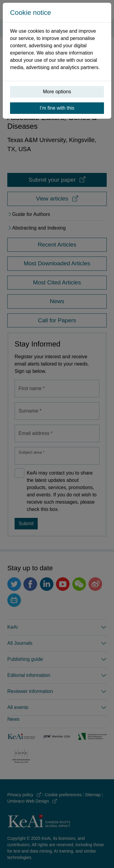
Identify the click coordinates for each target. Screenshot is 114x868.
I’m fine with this (57, 108)
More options (57, 92)
